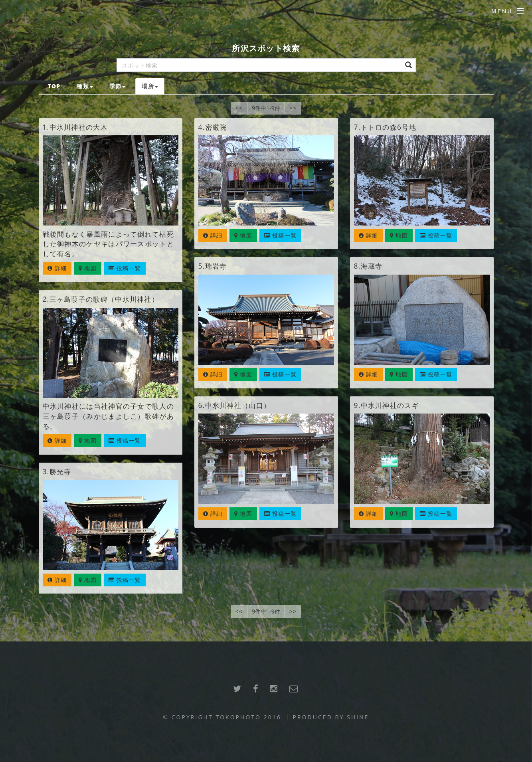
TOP (54, 86)
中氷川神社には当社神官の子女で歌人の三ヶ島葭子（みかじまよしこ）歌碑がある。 (108, 416)
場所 (150, 86)
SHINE (358, 717)
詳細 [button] (57, 268)
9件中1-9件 (266, 108)
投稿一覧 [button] (125, 268)
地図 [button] (88, 268)
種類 (85, 86)
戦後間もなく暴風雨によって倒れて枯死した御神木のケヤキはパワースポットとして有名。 (108, 244)
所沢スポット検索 (266, 48)
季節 (118, 86)
